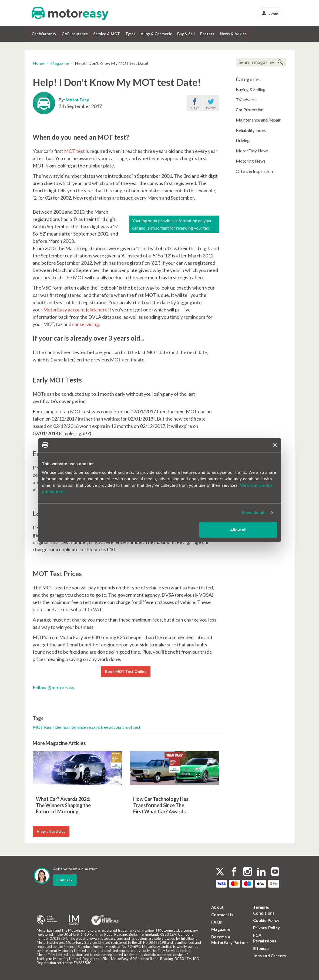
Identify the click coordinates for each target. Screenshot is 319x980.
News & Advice (233, 34)
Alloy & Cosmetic (156, 34)
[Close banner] (275, 445)
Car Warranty (44, 34)
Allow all (238, 530)
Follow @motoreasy (53, 687)
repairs (94, 727)
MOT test (74, 151)
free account (113, 727)
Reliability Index (251, 130)
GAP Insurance (75, 34)
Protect (207, 34)
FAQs (216, 922)
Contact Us (222, 915)
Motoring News (251, 161)
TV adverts (246, 100)
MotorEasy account (64, 310)
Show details (254, 513)
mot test (133, 727)
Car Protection (250, 110)
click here (97, 310)
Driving (243, 140)
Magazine (60, 63)
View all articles (51, 831)
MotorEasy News (252, 151)
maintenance (75, 727)
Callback (65, 880)
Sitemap (261, 948)
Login (270, 13)
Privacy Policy (266, 928)
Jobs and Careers (269, 956)
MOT (38, 727)
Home (38, 63)
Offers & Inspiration (254, 171)
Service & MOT (107, 34)
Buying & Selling (251, 89)
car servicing (85, 324)
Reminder (53, 727)
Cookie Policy (266, 920)
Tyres (130, 34)
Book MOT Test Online (126, 671)
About (217, 907)
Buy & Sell (186, 34)
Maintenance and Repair (258, 120)
